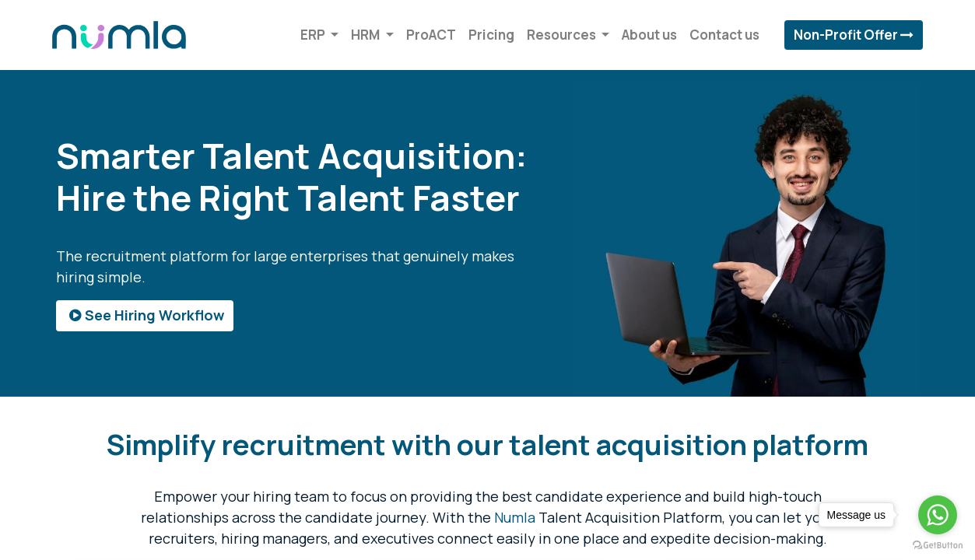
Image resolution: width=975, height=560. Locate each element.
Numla (515, 517)
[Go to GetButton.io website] (938, 544)
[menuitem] (427, 35)
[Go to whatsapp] (938, 515)
